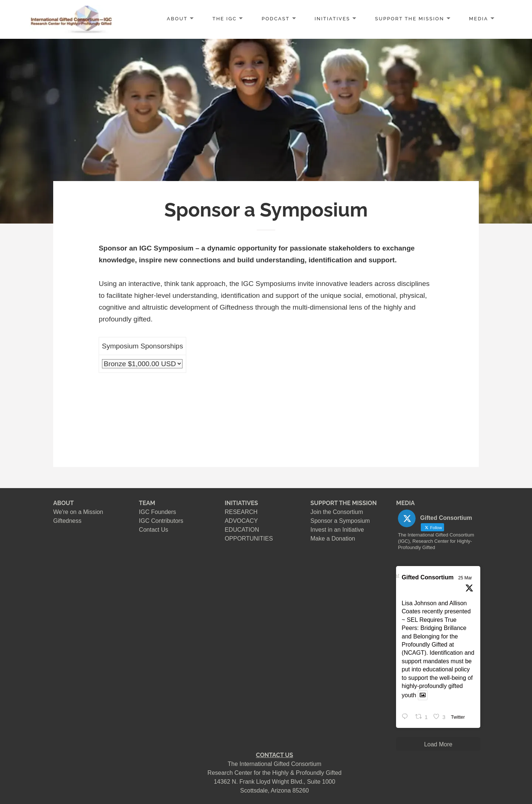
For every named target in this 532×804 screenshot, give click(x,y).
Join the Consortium (337, 512)
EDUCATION (242, 530)
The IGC (225, 19)
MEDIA (479, 19)
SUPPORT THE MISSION (343, 503)
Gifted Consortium (427, 577)
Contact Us (154, 530)
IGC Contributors (161, 521)
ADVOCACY (241, 521)
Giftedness (67, 521)
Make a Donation (333, 539)
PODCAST (276, 19)
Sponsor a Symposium (340, 521)
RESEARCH (241, 512)
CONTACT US (274, 755)
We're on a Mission (78, 512)
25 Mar (465, 578)
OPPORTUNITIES (249, 539)
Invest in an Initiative (337, 530)
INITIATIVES (332, 19)
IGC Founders (157, 512)
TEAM (147, 503)
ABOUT (177, 19)
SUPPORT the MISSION (410, 19)
